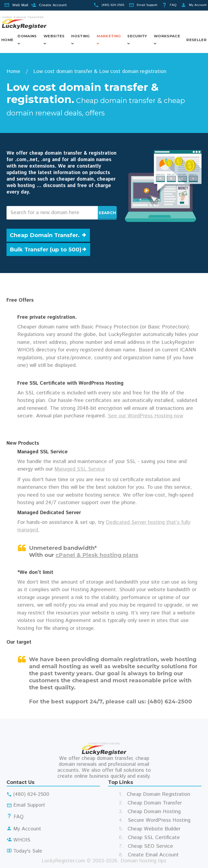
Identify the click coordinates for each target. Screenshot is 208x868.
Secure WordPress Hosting (159, 820)
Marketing (109, 36)
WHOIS (22, 840)
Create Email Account (153, 855)
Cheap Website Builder (154, 829)
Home (7, 40)
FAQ (173, 5)
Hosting (80, 36)
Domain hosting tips (143, 861)
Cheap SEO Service (150, 846)
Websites (54, 36)
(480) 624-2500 (113, 5)
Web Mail (20, 5)
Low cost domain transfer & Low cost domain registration (100, 71)
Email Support (147, 5)
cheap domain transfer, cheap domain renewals (104, 761)
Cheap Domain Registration (158, 794)
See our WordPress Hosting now (145, 416)
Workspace (167, 36)
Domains (27, 36)
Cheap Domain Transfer (155, 803)
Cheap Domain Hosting (154, 812)
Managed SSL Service (80, 469)
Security (137, 36)
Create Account (53, 5)
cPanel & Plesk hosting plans (97, 555)
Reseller (196, 40)
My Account (198, 5)
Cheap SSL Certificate (154, 838)
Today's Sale (28, 851)
